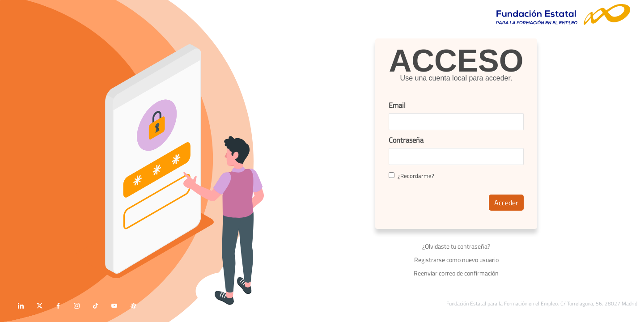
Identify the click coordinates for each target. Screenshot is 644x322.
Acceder (506, 203)
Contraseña (406, 140)
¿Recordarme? (411, 176)
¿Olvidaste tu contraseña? (456, 246)
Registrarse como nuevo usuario (456, 260)
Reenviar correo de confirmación (456, 273)
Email (397, 105)
